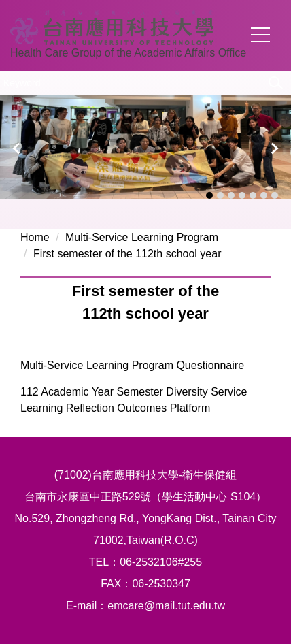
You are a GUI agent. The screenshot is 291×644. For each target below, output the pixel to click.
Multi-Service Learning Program (142, 237)
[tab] (209, 195)
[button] (17, 148)
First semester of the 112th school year (127, 254)
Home (35, 237)
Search (274, 82)
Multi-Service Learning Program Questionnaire (132, 365)
